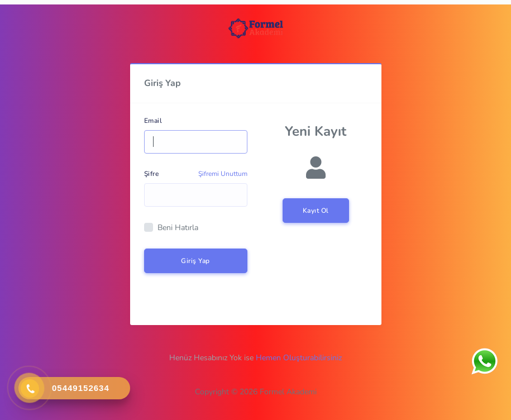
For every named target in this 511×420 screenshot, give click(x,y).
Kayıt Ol (316, 211)
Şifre (152, 174)
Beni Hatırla (178, 228)
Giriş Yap (195, 261)
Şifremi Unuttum (223, 174)
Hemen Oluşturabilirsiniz (299, 358)
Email (153, 121)
